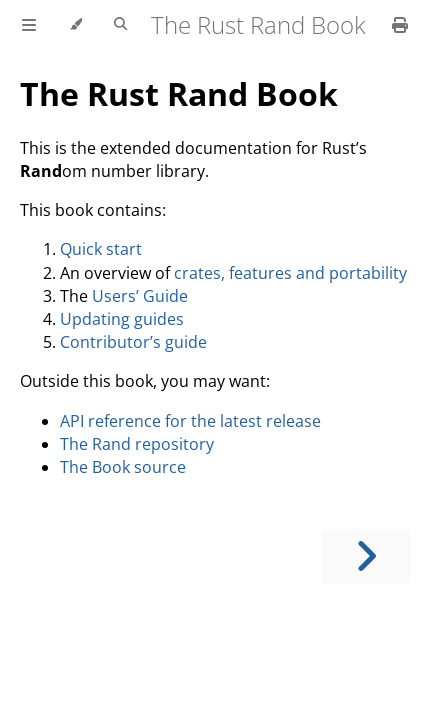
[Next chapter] (366, 556)
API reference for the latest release (190, 421)
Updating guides (122, 319)
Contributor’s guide (133, 342)
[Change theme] (75, 25)
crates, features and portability (290, 273)
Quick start (101, 249)
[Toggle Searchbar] (120, 25)
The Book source (123, 467)
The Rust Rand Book (179, 93)
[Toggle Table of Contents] (29, 25)
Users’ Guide (140, 296)
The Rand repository (137, 444)
